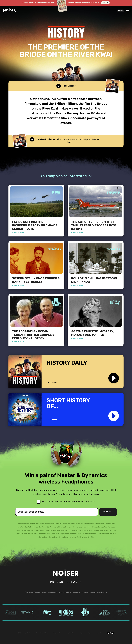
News (90, 633)
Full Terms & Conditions (90, 534)
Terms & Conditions (42, 633)
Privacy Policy (57, 633)
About (81, 633)
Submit (108, 512)
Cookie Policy (70, 633)
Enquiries (99, 633)
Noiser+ (121, 11)
